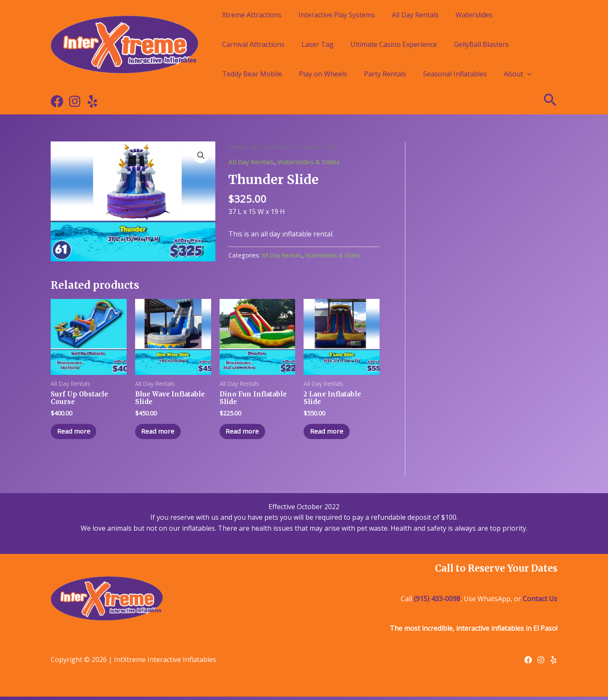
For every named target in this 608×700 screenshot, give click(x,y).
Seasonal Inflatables (455, 74)
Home (237, 147)
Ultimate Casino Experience (394, 44)
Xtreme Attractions (252, 15)
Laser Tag (318, 44)
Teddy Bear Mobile (252, 74)
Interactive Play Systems (337, 15)
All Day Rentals (415, 15)
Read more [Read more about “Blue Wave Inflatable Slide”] (161, 434)
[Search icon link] (551, 101)
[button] (201, 156)
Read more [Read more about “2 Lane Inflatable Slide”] (329, 434)
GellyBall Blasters (481, 44)
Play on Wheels (323, 74)
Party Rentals (385, 74)
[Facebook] (57, 101)
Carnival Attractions (253, 44)
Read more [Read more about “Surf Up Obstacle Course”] (76, 434)
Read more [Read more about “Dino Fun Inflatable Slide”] (245, 434)
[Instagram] (75, 101)
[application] (527, 74)
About (518, 74)
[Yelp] (92, 101)
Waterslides (474, 15)
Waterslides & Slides (310, 162)
